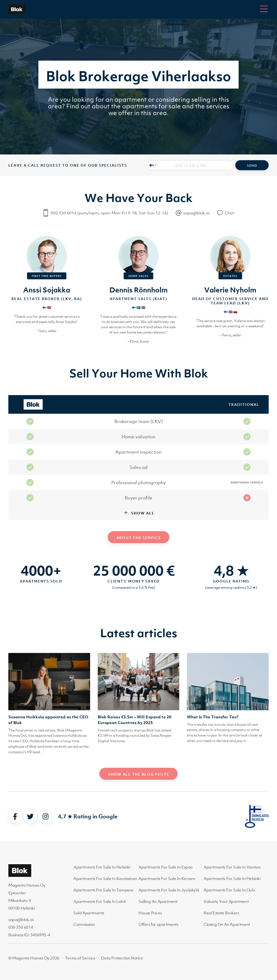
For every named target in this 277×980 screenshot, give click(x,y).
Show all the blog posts (138, 774)
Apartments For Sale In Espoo (166, 867)
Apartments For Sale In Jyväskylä (169, 890)
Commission (84, 924)
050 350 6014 (21, 927)
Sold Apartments (89, 913)
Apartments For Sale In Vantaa (232, 867)
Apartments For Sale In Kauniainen (105, 879)
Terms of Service (80, 958)
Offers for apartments (158, 924)
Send (252, 166)
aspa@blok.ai (21, 920)
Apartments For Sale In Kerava (167, 879)
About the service (139, 538)
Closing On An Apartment (227, 924)
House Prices (150, 913)
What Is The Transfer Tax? (213, 717)
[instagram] (46, 816)
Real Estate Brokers (221, 913)
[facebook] (15, 816)
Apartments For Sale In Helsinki (102, 867)
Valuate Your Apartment (226, 901)
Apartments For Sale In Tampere (103, 890)
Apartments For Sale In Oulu (229, 890)
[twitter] (30, 816)
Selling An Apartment (158, 901)
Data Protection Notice (122, 958)
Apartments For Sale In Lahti (100, 901)
